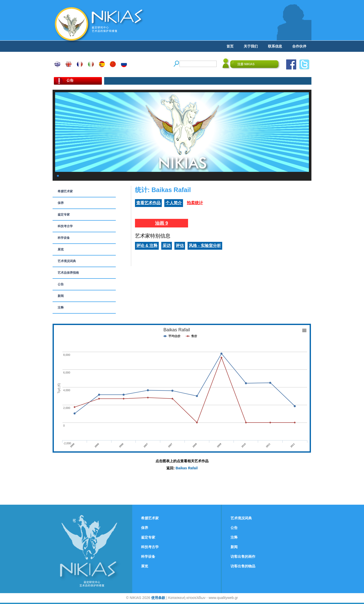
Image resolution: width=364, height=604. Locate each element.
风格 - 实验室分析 (205, 246)
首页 (230, 46)
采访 (167, 246)
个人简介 (174, 203)
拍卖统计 (195, 203)
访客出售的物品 (243, 566)
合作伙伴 (299, 46)
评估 (180, 246)
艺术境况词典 (67, 261)
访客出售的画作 (243, 556)
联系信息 (275, 46)
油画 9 (161, 223)
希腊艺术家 (65, 191)
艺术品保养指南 (68, 273)
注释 (61, 308)
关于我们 (251, 46)
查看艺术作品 (148, 203)
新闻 (61, 296)
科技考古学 (65, 226)
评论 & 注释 (147, 246)
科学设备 (64, 238)
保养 (61, 203)
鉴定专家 (64, 215)
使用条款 (158, 598)
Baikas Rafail (187, 468)
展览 (61, 249)
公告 (61, 284)
